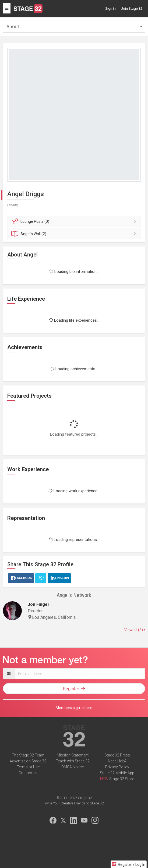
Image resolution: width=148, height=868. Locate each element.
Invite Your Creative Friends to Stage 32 (74, 803)
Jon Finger (39, 604)
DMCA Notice (73, 767)
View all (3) (135, 630)
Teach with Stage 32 (73, 761)
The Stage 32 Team (28, 755)
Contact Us (28, 773)
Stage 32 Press (117, 755)
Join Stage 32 (132, 8)
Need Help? (117, 761)
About (13, 27)
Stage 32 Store (122, 779)
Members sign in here (74, 708)
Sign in (110, 8)
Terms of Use (28, 767)
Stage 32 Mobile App (117, 773)
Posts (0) (75, 221)
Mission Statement (73, 755)
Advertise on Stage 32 (28, 761)
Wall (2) (75, 234)
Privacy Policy (117, 767)
